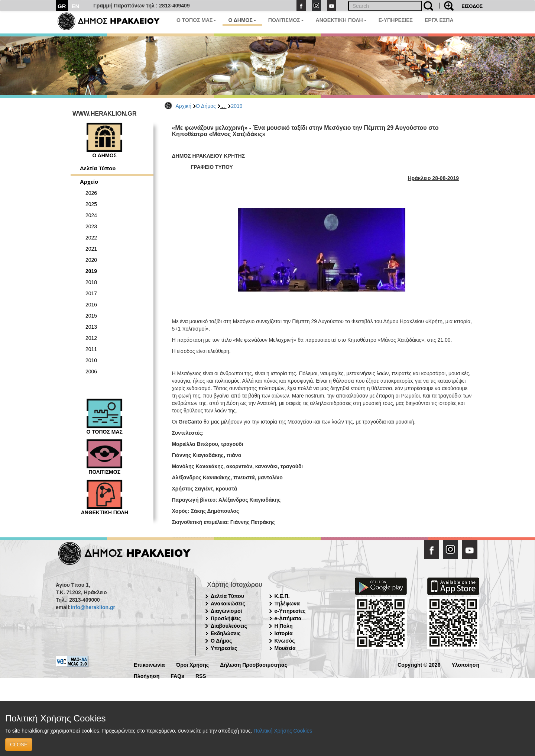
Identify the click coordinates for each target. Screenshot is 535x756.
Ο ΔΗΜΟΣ (242, 20)
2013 (91, 327)
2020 (91, 260)
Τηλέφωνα (287, 604)
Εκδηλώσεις (226, 633)
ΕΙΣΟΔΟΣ (472, 6)
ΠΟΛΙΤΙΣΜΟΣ (286, 20)
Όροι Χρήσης (193, 664)
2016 (91, 305)
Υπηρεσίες (224, 648)
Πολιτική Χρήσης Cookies (283, 731)
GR (62, 6)
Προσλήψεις (226, 618)
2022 (91, 238)
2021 (91, 249)
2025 (91, 204)
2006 (91, 371)
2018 (91, 282)
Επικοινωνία (149, 664)
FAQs (177, 675)
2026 (91, 193)
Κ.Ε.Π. (282, 596)
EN (76, 6)
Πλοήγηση (147, 675)
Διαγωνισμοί (226, 611)
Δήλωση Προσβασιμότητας (254, 664)
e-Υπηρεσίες (290, 611)
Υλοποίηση (465, 664)
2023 (91, 226)
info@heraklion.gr (93, 607)
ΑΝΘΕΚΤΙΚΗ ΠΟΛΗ (341, 20)
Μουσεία (285, 648)
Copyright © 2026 (419, 664)
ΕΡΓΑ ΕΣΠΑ (439, 20)
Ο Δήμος (206, 106)
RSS (201, 675)
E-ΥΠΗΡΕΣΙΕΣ (396, 20)
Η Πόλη (284, 626)
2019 (236, 106)
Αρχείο (89, 182)
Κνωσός (285, 641)
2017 (91, 293)
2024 (91, 215)
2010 (91, 360)
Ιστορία (284, 633)
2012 (91, 338)
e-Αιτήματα (288, 618)
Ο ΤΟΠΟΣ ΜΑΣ (196, 20)
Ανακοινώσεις (228, 604)
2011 (91, 349)
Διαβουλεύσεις (229, 626)
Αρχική (184, 106)
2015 (91, 316)
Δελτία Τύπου (98, 168)
